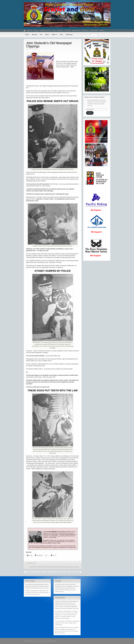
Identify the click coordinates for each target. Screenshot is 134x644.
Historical (34, 35)
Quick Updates (94, 31)
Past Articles (85, 31)
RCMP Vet (43, 567)
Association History (45, 31)
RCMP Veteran (50, 567)
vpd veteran (77, 567)
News (41, 35)
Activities (36, 31)
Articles (27, 35)
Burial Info (60, 31)
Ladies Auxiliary (76, 31)
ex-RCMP (32, 567)
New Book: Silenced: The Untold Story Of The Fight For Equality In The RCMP (62, 572)
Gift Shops (67, 31)
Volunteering (69, 35)
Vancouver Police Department (67, 567)
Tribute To (54, 35)
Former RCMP (38, 567)
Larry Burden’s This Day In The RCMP (34, 572)
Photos (47, 35)
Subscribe (90, 113)
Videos (61, 35)
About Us (29, 31)
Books (54, 31)
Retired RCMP (57, 567)
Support (102, 31)
